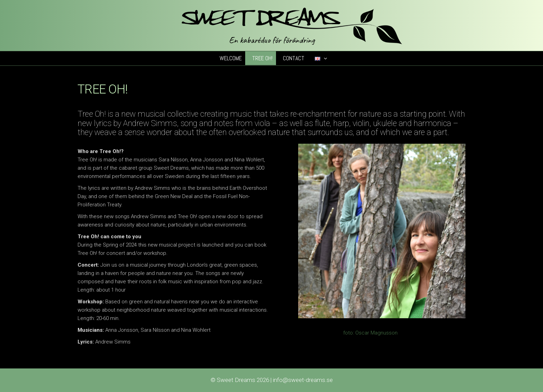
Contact (294, 58)
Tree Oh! (262, 58)
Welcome (231, 58)
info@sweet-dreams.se (303, 380)
